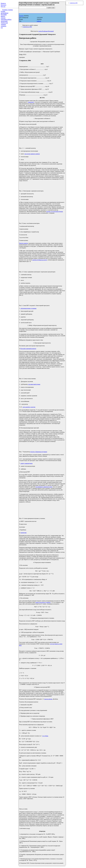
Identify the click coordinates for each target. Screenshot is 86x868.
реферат (39, 21)
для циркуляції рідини (34, 384)
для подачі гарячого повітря (32, 154)
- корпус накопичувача (26, 463)
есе (2, 28)
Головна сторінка (7, 10)
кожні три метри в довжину (43, 602)
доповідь (4, 26)
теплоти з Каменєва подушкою (39, 452)
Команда (3, 3)
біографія (4, 15)
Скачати (21, 16)
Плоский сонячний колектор (28, 349)
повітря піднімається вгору (40, 260)
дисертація (4, 21)
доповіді (3, 24)
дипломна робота (6, 19)
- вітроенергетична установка (28, 308)
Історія (3, 11)
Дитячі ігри (4, 23)
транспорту (31, 102)
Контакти (4, 5)
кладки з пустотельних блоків (55, 211)
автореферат (5, 13)
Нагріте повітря (23, 243)
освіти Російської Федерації (46, 31)
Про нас (3, 7)
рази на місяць (48, 699)
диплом (3, 18)
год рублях (45, 736)
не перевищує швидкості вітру (44, 487)
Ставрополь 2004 (27, 27)
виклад (3, 16)
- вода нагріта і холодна (29, 407)
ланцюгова (24, 533)
